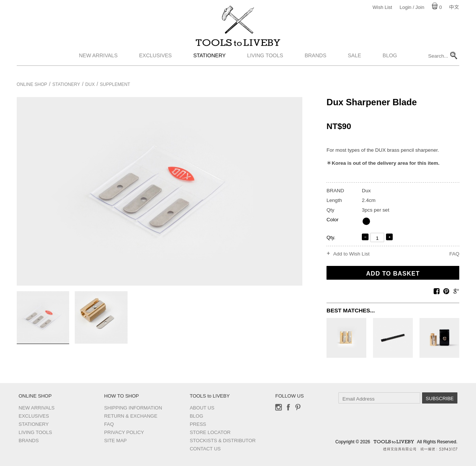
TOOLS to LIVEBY (238, 47)
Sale (354, 64)
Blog (390, 64)
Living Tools (265, 64)
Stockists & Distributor (223, 441)
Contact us (205, 449)
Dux (90, 84)
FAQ (454, 254)
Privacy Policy (124, 432)
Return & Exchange (131, 416)
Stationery (210, 64)
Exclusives (155, 64)
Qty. (331, 237)
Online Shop (32, 84)
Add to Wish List (351, 254)
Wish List (382, 7)
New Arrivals (98, 64)
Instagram (279, 407)
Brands (315, 64)
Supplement (115, 84)
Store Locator (210, 432)
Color (332, 220)
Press (198, 424)
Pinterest (298, 407)
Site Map (115, 441)
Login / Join (412, 7)
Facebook (288, 407)
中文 (454, 7)
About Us (202, 408)
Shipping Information (133, 408)
